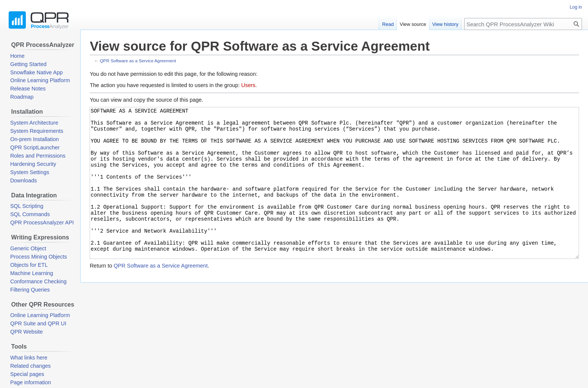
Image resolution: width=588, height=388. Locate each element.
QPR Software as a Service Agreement (138, 61)
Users (248, 85)
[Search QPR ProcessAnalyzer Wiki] (523, 24)
